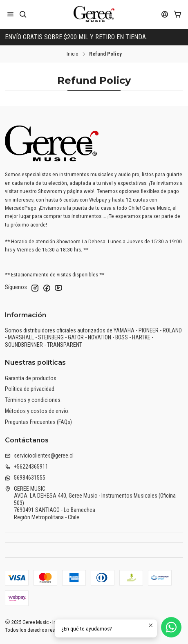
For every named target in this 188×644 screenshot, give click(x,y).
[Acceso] (165, 14)
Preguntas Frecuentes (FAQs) (38, 422)
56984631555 (25, 478)
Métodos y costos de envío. (37, 411)
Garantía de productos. (31, 378)
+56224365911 (27, 467)
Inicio (73, 54)
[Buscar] (23, 14)
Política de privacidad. (30, 389)
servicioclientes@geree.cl (39, 456)
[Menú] (10, 14)
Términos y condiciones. (33, 400)
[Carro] (178, 14)
